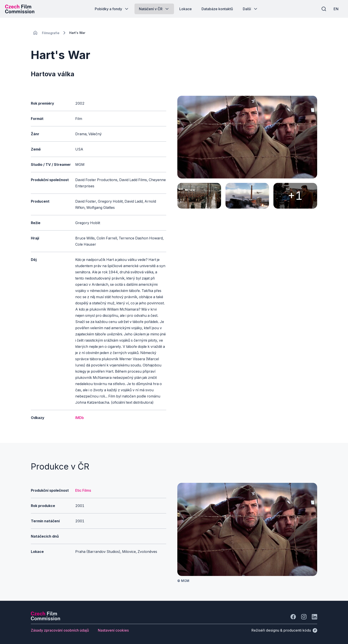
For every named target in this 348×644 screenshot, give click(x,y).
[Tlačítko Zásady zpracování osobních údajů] (60, 630)
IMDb (80, 418)
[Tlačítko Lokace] (186, 9)
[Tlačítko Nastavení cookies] (113, 630)
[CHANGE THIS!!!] (35, 33)
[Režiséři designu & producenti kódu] (284, 630)
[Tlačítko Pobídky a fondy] (112, 9)
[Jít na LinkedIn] (314, 617)
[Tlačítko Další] (250, 9)
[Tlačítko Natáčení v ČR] (154, 9)
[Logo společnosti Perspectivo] (45, 619)
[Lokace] (51, 33)
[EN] (334, 9)
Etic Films (83, 490)
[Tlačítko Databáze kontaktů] (217, 9)
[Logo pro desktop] (21, 9)
